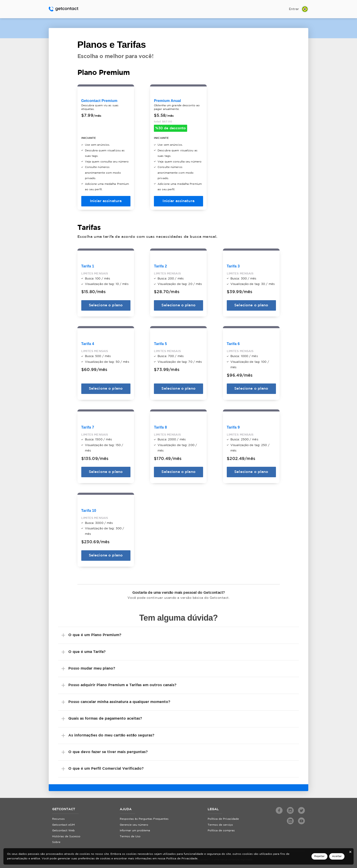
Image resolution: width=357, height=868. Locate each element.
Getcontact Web (63, 828)
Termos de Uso (130, 834)
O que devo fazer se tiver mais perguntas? (108, 750)
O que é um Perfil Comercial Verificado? (106, 766)
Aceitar (337, 856)
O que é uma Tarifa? (87, 650)
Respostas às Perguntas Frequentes (144, 817)
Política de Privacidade (223, 817)
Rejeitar (319, 856)
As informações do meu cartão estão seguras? (111, 733)
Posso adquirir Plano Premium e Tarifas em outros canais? (122, 683)
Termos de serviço (220, 823)
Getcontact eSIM (63, 823)
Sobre (56, 840)
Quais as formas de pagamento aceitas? (105, 716)
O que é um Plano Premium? (95, 633)
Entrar (294, 9)
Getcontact (64, 9)
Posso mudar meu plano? (92, 666)
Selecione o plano (106, 304)
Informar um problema (135, 828)
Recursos (58, 817)
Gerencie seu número (134, 823)
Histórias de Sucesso (66, 834)
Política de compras (221, 828)
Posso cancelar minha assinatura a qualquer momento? (119, 700)
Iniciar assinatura (106, 201)
